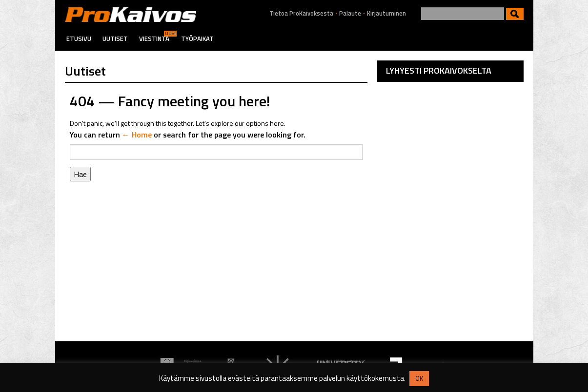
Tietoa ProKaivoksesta (301, 13)
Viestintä (154, 39)
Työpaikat (197, 39)
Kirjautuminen (386, 13)
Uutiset (115, 39)
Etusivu (79, 39)
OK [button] (419, 378)
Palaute (350, 13)
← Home (137, 135)
